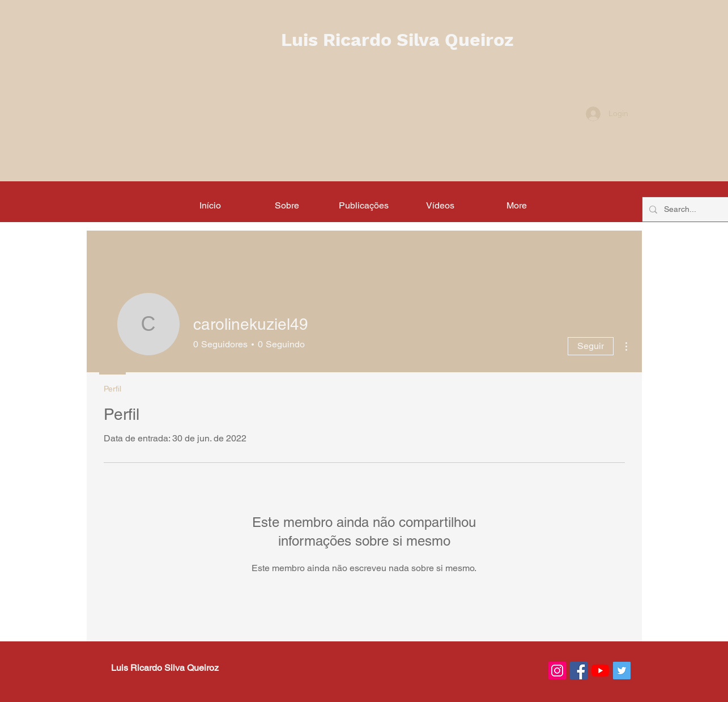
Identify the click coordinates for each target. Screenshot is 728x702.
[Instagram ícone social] (557, 671)
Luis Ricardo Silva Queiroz (397, 40)
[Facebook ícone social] (579, 671)
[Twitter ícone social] (622, 671)
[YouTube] (600, 671)
